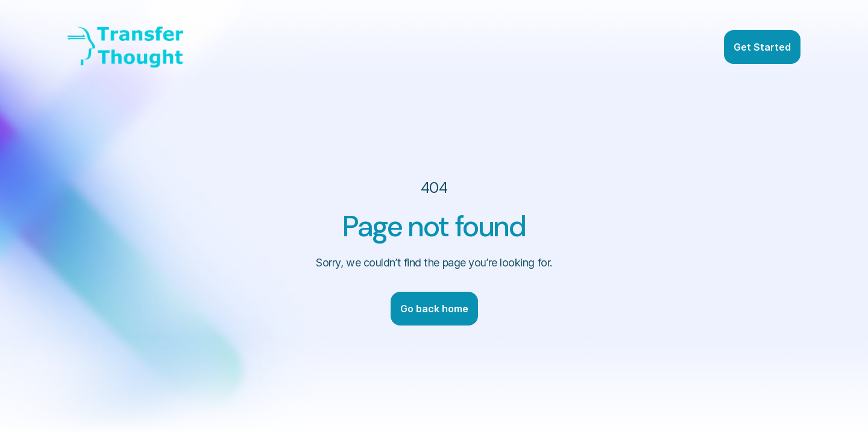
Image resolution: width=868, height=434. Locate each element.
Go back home (434, 309)
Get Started (762, 47)
